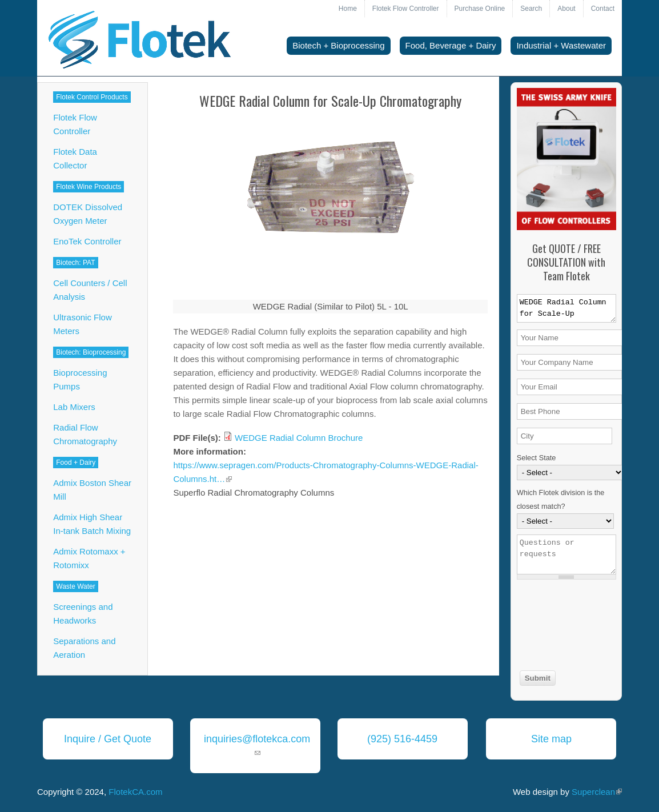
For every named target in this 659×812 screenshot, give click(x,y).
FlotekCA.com (135, 792)
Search (531, 9)
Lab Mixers (74, 407)
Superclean (597, 792)
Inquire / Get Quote (108, 739)
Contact (603, 9)
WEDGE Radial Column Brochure (299, 438)
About (566, 9)
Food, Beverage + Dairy (451, 45)
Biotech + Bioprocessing (338, 45)
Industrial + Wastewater (561, 45)
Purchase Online (480, 9)
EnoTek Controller (87, 241)
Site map (551, 739)
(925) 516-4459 (402, 739)
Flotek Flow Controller (406, 9)
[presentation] (564, 626)
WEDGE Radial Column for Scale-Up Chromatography (566, 308)
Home (348, 9)
